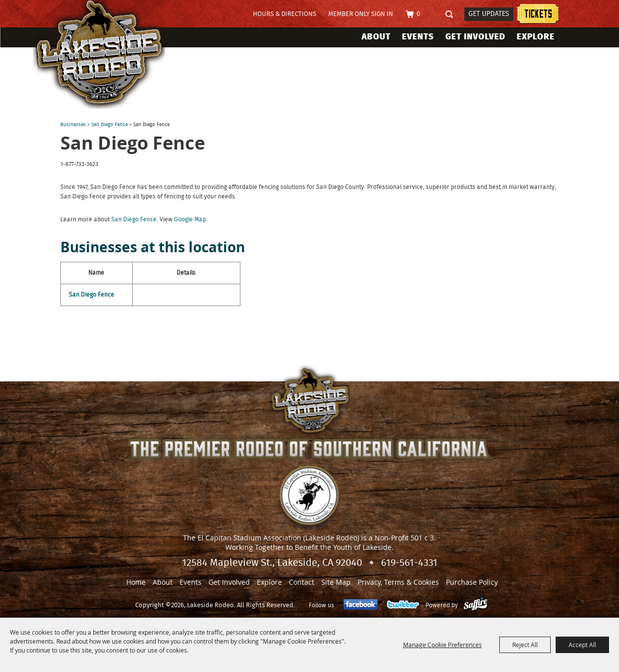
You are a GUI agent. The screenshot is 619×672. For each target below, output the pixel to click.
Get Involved (475, 37)
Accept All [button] (582, 645)
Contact (302, 582)
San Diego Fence (109, 125)
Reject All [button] (525, 645)
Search (452, 15)
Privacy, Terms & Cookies (398, 582)
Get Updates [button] (489, 14)
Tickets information (538, 15)
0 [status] (418, 14)
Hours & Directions (285, 14)
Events (418, 37)
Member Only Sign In (361, 14)
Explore (536, 37)
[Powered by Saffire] (476, 605)
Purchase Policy (472, 582)
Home (136, 582)
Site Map (336, 582)
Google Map (190, 219)
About (376, 37)
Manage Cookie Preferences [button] (442, 645)
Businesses (73, 125)
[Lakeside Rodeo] (109, 54)
